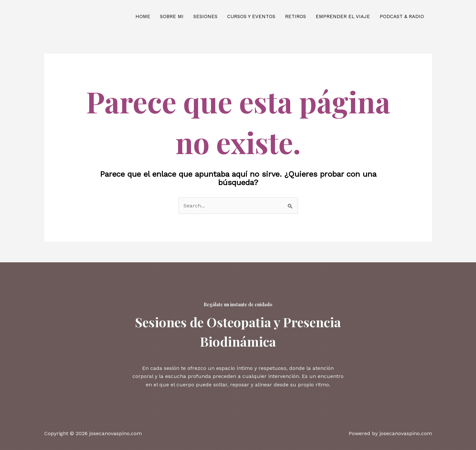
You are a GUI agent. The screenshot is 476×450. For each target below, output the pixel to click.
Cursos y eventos (251, 16)
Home (143, 16)
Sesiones (205, 16)
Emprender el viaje (343, 16)
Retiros (296, 16)
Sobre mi (172, 16)
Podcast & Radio (402, 16)
